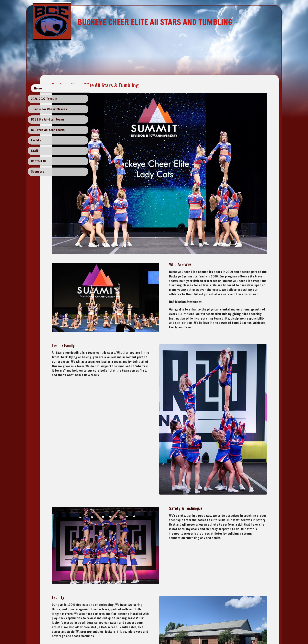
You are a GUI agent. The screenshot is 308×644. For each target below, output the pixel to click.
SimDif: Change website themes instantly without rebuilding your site (153, 631)
